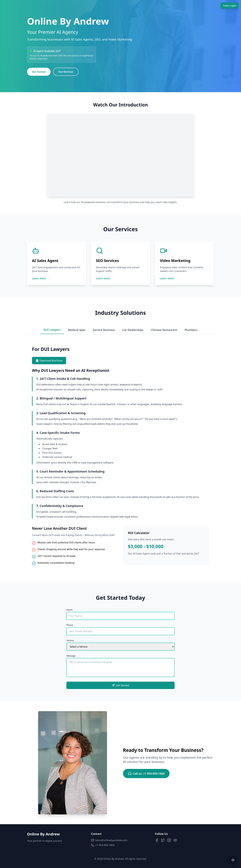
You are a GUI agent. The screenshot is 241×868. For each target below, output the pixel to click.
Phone (70, 625)
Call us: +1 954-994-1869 (146, 774)
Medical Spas (77, 330)
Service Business (104, 330)
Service (70, 640)
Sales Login (230, 6)
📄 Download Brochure (49, 361)
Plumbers (191, 330)
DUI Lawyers (52, 330)
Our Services (66, 72)
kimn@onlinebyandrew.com (109, 840)
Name (69, 610)
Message (71, 656)
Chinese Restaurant (164, 330)
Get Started (39, 72)
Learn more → (40, 278)
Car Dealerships (133, 330)
